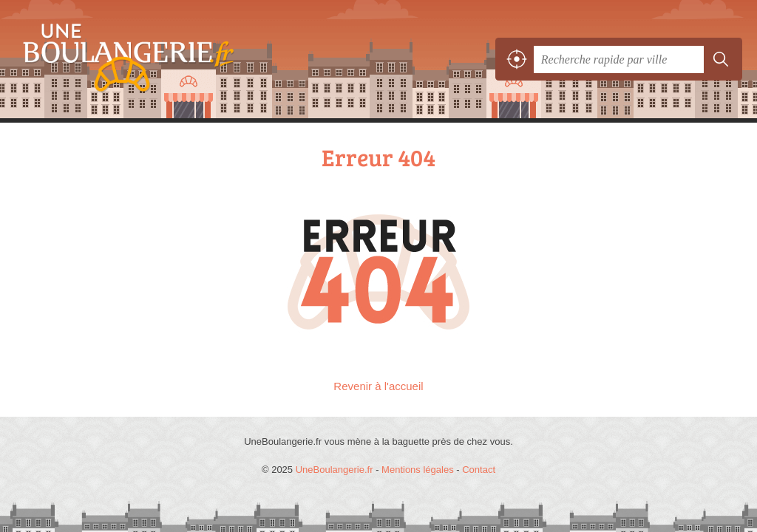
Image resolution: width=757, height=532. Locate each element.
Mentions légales (418, 470)
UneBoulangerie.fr (122, 59)
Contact (479, 470)
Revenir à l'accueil (378, 386)
